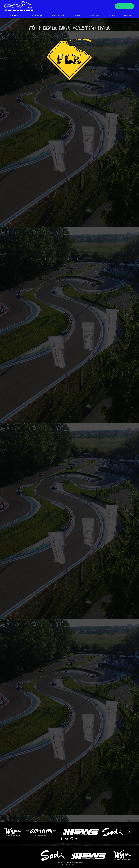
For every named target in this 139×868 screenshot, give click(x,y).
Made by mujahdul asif (69, 865)
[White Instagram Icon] (72, 839)
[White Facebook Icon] (62, 839)
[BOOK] (124, 6)
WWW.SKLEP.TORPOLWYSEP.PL (70, 259)
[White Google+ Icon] (77, 839)
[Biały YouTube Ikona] (67, 839)
